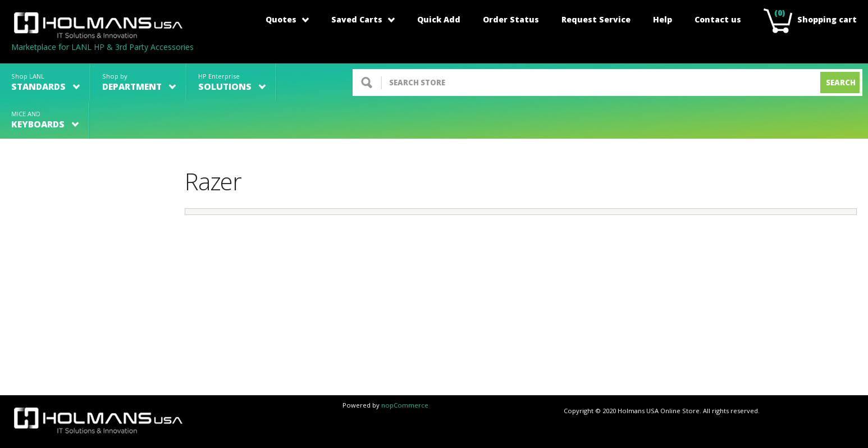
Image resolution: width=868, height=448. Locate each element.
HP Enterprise (232, 82)
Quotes (287, 19)
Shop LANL (45, 82)
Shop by (139, 82)
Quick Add (439, 19)
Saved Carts (363, 19)
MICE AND (45, 120)
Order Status (511, 19)
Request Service (596, 19)
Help (663, 19)
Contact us (718, 19)
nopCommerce (405, 405)
